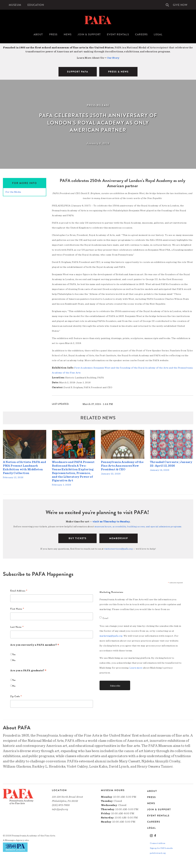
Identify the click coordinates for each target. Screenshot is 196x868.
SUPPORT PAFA (78, 72)
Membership (119, 539)
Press (53, 34)
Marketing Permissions (111, 592)
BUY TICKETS (78, 539)
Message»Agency (15, 841)
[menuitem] (16, 5)
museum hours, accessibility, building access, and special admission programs (138, 527)
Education (38, 5)
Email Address (19, 591)
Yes (14, 655)
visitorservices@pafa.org (118, 549)
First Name (17, 609)
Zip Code (16, 697)
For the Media (13, 192)
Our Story (113, 58)
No (14, 661)
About (38, 34)
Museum (16, 5)
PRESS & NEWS (118, 72)
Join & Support (89, 34)
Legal (158, 34)
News (68, 34)
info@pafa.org (60, 810)
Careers (141, 34)
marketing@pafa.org (111, 636)
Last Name (17, 628)
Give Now (179, 5)
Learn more (136, 668)
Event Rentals (118, 34)
